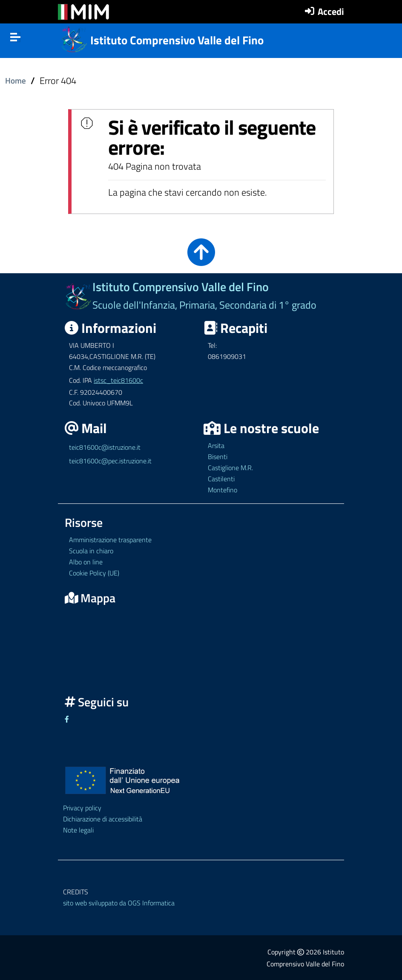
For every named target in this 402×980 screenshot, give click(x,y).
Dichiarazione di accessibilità (103, 819)
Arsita (216, 445)
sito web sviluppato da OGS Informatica (119, 903)
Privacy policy (82, 808)
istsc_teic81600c (118, 380)
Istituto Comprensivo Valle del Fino (177, 40)
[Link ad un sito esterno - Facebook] (67, 719)
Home (16, 81)
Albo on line (86, 562)
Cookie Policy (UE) (94, 573)
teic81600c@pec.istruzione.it (110, 461)
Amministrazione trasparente (110, 540)
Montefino (223, 490)
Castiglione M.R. (230, 468)
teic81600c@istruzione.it (105, 447)
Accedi (331, 12)
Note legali (78, 830)
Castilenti (221, 479)
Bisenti (218, 457)
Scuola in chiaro (91, 551)
